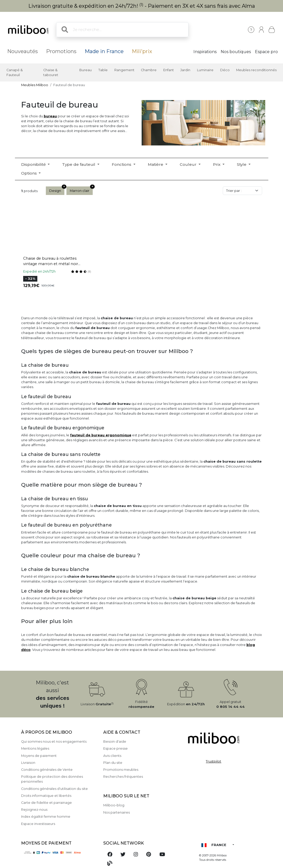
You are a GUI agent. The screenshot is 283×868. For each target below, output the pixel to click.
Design (57, 190)
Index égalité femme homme (46, 817)
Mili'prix (142, 51)
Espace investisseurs (38, 824)
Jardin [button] (185, 70)
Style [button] (242, 164)
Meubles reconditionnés (256, 70)
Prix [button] (217, 164)
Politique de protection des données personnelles (52, 779)
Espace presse (115, 748)
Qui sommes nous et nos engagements (54, 742)
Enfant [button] (169, 70)
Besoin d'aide (115, 742)
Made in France (104, 51)
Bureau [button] (85, 70)
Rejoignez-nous (34, 810)
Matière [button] (156, 164)
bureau (50, 116)
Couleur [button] (189, 164)
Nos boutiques (236, 52)
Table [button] (103, 70)
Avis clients (112, 756)
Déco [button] (225, 70)
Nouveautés (23, 51)
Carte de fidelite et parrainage (46, 803)
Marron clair (81, 190)
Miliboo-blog (114, 805)
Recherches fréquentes (123, 777)
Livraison (28, 763)
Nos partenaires (117, 812)
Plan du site (113, 763)
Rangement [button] (124, 70)
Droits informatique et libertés (46, 796)
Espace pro (266, 52)
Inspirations (205, 52)
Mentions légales (35, 748)
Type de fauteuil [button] (79, 164)
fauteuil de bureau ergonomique (101, 435)
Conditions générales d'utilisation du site (54, 789)
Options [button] (29, 173)
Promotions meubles (121, 770)
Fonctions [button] (122, 164)
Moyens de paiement (39, 756)
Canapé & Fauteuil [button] (15, 72)
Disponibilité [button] (34, 164)
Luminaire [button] (205, 70)
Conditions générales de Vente (47, 770)
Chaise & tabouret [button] (51, 72)
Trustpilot (213, 761)
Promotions (61, 51)
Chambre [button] (149, 70)
